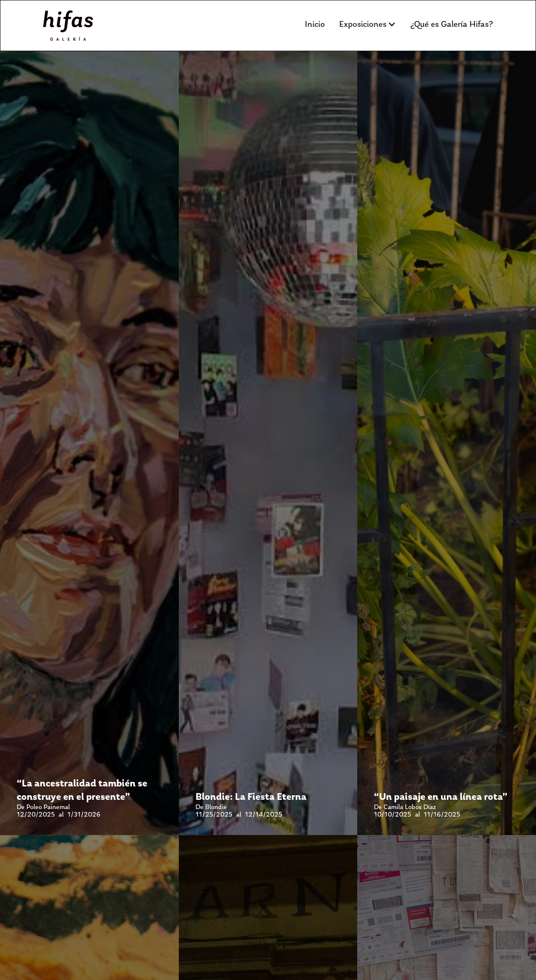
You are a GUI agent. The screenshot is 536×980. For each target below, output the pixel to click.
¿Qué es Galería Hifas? (452, 24)
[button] (368, 24)
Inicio (315, 24)
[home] (68, 26)
